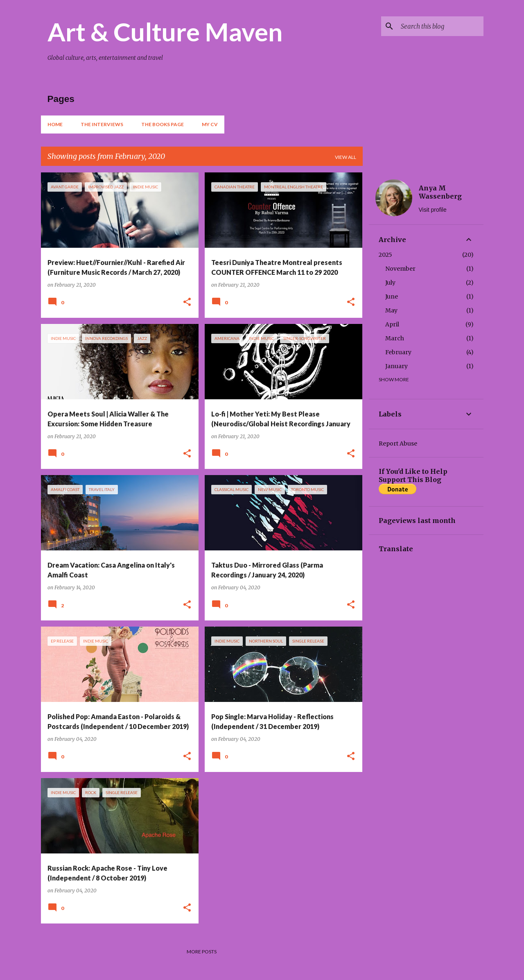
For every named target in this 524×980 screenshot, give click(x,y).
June (392, 296)
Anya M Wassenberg (440, 192)
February (398, 352)
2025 (385, 255)
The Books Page (163, 124)
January (396, 366)
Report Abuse (398, 444)
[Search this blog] (440, 26)
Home (55, 124)
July (390, 283)
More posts (202, 952)
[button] (187, 302)
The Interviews (102, 124)
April (392, 324)
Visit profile (433, 210)
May (391, 310)
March (395, 338)
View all (346, 157)
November (400, 269)
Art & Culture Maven (165, 32)
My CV (210, 124)
